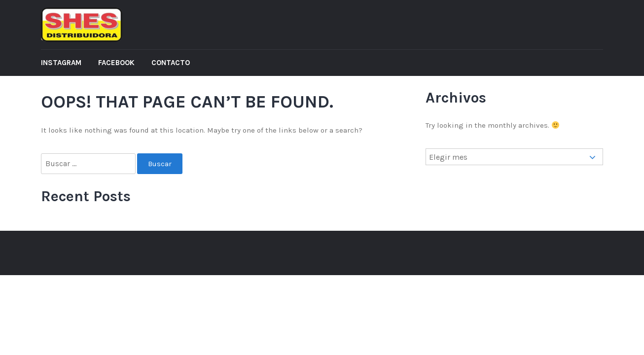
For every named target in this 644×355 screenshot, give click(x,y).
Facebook (116, 63)
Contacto (171, 63)
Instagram (61, 63)
